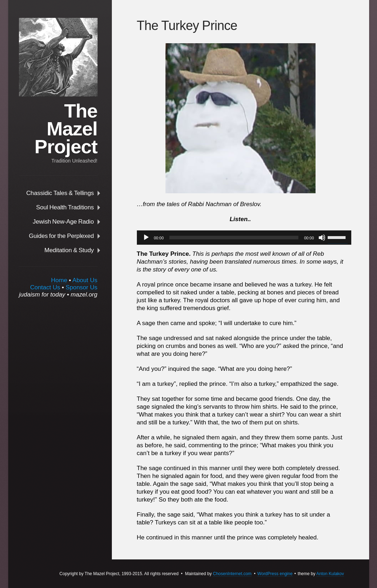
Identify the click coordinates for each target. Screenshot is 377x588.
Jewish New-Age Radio (63, 221)
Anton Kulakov (330, 574)
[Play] (146, 238)
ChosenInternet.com (232, 574)
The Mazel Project (66, 129)
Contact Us (45, 287)
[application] (240, 238)
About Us (85, 280)
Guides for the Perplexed (61, 236)
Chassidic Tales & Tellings (60, 193)
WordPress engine (275, 574)
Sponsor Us (82, 287)
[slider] (234, 238)
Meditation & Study (69, 250)
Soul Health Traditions (65, 207)
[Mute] (322, 238)
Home (59, 280)
